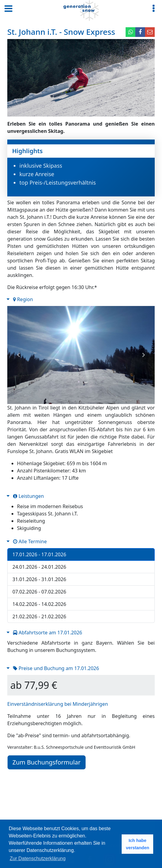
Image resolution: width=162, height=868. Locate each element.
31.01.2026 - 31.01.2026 (39, 579)
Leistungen (29, 496)
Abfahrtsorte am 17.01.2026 (48, 633)
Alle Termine (30, 541)
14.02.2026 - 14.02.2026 (39, 604)
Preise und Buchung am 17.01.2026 (56, 668)
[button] (18, 355)
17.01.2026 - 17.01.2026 (39, 554)
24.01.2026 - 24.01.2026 (39, 567)
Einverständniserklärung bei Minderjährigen (58, 704)
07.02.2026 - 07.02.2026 (39, 592)
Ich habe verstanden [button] (138, 844)
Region (23, 299)
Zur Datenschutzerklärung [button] (38, 858)
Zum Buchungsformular (47, 762)
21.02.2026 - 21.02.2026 (39, 616)
